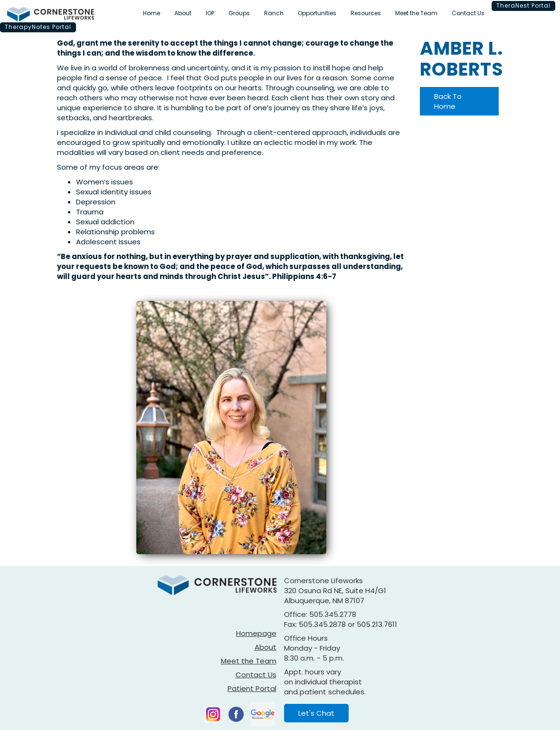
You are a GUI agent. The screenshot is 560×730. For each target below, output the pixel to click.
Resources (366, 13)
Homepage (256, 633)
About (183, 13)
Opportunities (317, 13)
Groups (239, 13)
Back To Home (448, 101)
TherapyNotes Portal (38, 27)
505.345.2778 (333, 614)
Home (152, 13)
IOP (210, 13)
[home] (51, 14)
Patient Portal (252, 688)
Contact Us (468, 13)
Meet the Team (416, 13)
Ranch (274, 13)
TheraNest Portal (523, 5)
